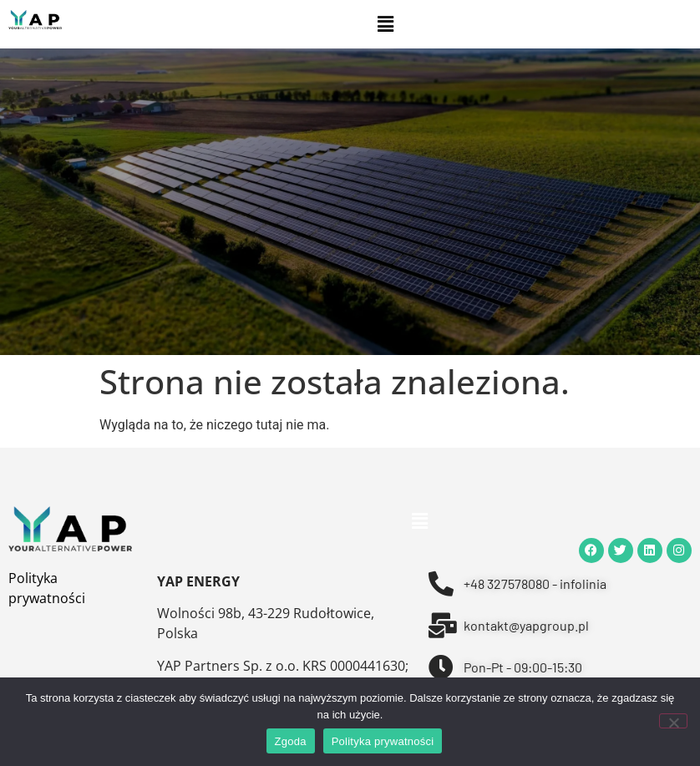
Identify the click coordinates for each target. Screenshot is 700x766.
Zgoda (291, 741)
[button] (385, 24)
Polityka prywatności (383, 741)
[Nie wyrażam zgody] (673, 721)
